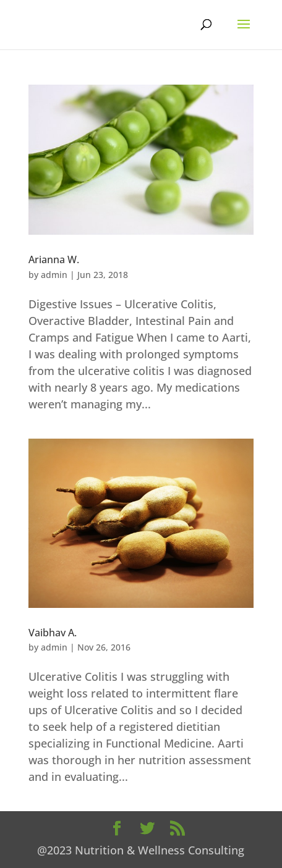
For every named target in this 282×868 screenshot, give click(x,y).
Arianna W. (54, 259)
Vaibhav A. (53, 633)
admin (54, 275)
